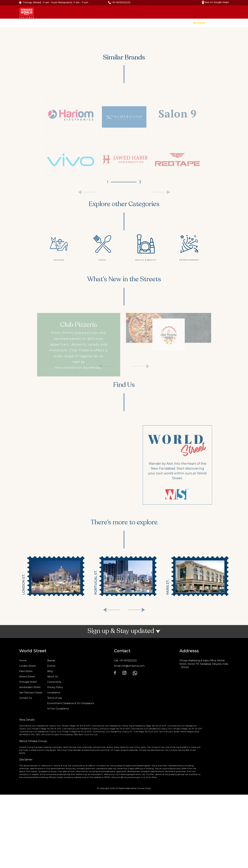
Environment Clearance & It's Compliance (71, 703)
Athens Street (27, 677)
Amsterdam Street (30, 687)
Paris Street (26, 671)
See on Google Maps (215, 2)
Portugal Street (28, 682)
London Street (28, 666)
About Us (52, 677)
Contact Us (236, 23)
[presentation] (112, 610)
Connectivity (54, 682)
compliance (54, 693)
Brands (199, 23)
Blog (50, 671)
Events (216, 23)
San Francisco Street (31, 693)
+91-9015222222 (119, 2)
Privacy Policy (55, 687)
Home (184, 23)
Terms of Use (55, 698)
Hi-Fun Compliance (58, 709)
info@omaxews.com (133, 666)
